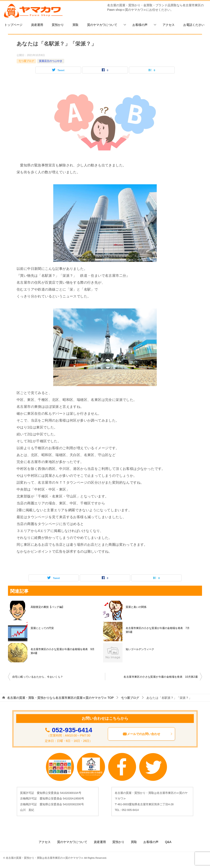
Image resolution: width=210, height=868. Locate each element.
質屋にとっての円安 (42, 628)
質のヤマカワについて (102, 25)
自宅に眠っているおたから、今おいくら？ (38, 677)
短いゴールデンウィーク (140, 649)
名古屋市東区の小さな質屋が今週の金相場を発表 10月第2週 (161, 677)
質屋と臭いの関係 (136, 607)
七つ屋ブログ (26, 61)
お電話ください (194, 25)
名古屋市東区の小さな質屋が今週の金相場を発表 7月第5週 (157, 630)
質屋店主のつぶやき (51, 61)
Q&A (168, 842)
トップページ (13, 25)
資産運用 (37, 25)
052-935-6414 (72, 730)
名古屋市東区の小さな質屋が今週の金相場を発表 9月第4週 (62, 651)
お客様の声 (140, 25)
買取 (75, 25)
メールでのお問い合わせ (148, 734)
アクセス (169, 25)
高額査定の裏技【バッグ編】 (47, 607)
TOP (60, 698)
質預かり (58, 25)
